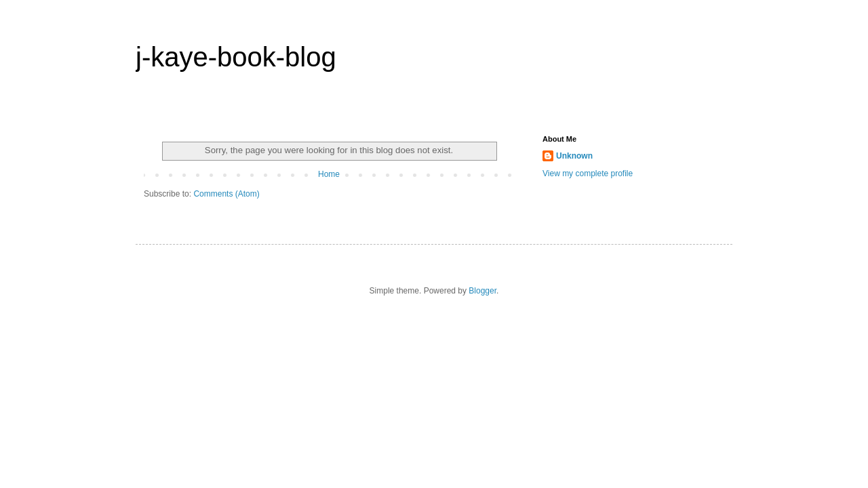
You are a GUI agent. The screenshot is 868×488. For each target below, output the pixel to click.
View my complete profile (588, 174)
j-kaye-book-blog (236, 57)
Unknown (574, 156)
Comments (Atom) (226, 194)
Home (329, 174)
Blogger (482, 291)
